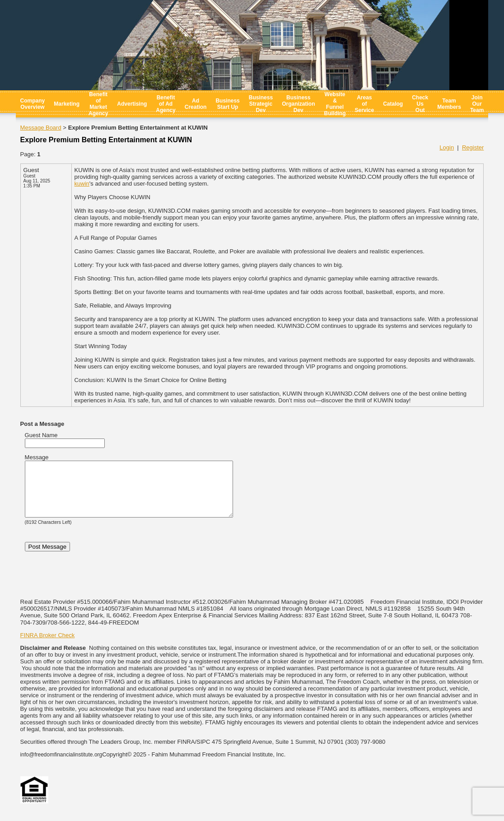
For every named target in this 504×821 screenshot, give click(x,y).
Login (447, 147)
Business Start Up (227, 104)
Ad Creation (196, 104)
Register (473, 147)
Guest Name (41, 435)
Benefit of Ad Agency (166, 104)
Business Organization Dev (298, 104)
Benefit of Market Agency (98, 104)
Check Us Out (420, 104)
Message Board (41, 128)
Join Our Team (477, 104)
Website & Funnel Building (335, 104)
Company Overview (33, 104)
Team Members (449, 104)
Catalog (393, 104)
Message (37, 457)
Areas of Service (364, 104)
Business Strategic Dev (261, 104)
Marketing (67, 104)
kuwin (82, 184)
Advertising (132, 104)
